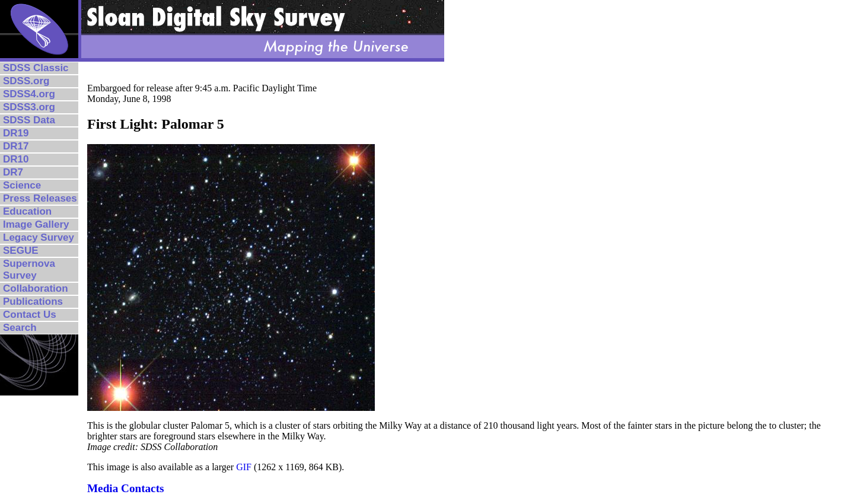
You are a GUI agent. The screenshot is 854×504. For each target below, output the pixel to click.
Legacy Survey (39, 237)
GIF (244, 467)
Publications (33, 302)
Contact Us (30, 315)
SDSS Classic (36, 68)
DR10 (16, 159)
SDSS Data (29, 120)
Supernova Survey (29, 269)
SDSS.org (26, 81)
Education (27, 211)
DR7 (13, 172)
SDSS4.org (29, 94)
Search (20, 328)
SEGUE (21, 251)
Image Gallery (36, 224)
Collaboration (36, 288)
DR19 (16, 133)
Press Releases (40, 198)
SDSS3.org (29, 107)
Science (22, 185)
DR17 (16, 146)
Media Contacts (126, 488)
